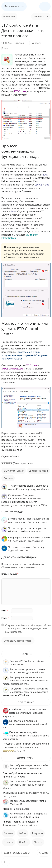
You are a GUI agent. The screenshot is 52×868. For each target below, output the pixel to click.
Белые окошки (14, 6)
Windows (9, 17)
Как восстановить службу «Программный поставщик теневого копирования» (26, 736)
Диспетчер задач (39, 471)
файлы (23, 833)
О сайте (44, 853)
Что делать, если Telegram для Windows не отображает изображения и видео (26, 745)
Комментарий (10, 574)
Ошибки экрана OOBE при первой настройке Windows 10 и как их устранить (24, 713)
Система (8, 478)
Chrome (38, 842)
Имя (5, 611)
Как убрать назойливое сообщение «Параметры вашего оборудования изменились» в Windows (26, 692)
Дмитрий (20, 43)
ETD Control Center (14, 471)
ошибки (24, 842)
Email (5, 618)
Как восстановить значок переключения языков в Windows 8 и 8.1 (25, 724)
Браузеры (37, 833)
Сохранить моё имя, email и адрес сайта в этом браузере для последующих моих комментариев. (28, 629)
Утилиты (9, 842)
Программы (41, 17)
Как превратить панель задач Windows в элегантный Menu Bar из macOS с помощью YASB (25, 681)
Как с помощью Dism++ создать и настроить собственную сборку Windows (24, 785)
